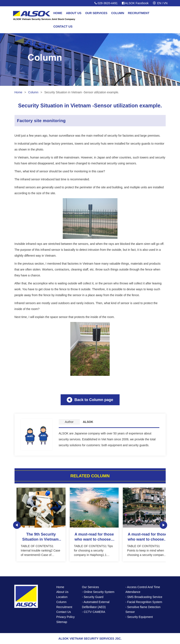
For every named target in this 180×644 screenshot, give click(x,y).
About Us (63, 592)
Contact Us (64, 612)
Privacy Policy (66, 617)
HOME (58, 13)
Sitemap (62, 622)
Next (163, 525)
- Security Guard (93, 597)
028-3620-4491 (106, 3)
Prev (17, 525)
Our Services (90, 587)
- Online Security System (98, 592)
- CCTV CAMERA (93, 612)
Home (18, 92)
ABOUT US (74, 13)
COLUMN (118, 13)
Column (33, 92)
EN (159, 3)
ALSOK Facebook (135, 3)
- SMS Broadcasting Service (144, 597)
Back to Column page (94, 400)
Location (62, 597)
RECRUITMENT (139, 13)
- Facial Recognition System (144, 602)
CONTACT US (63, 26)
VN (165, 3)
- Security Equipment (139, 617)
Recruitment (64, 607)
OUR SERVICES (96, 13)
